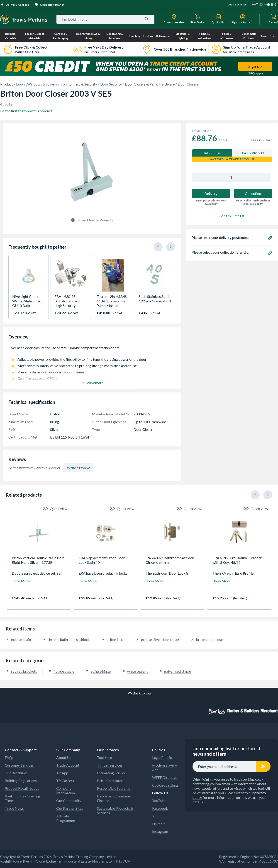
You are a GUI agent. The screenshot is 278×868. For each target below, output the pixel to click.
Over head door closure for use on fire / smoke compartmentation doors (92, 350)
